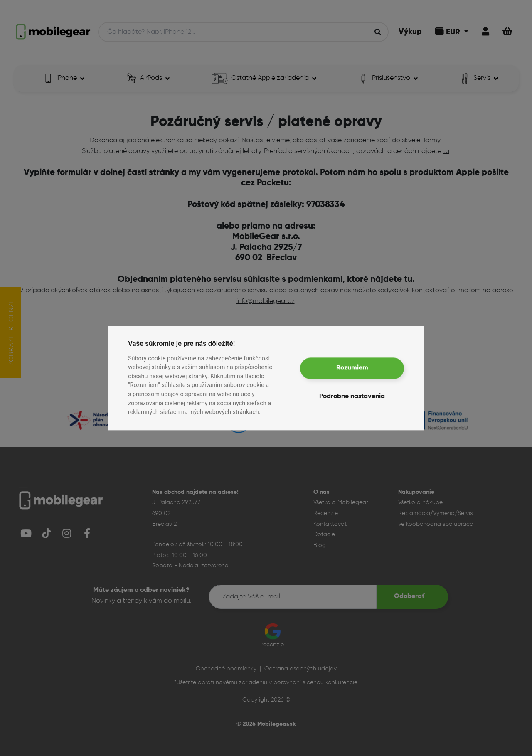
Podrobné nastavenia (352, 396)
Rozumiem (352, 368)
